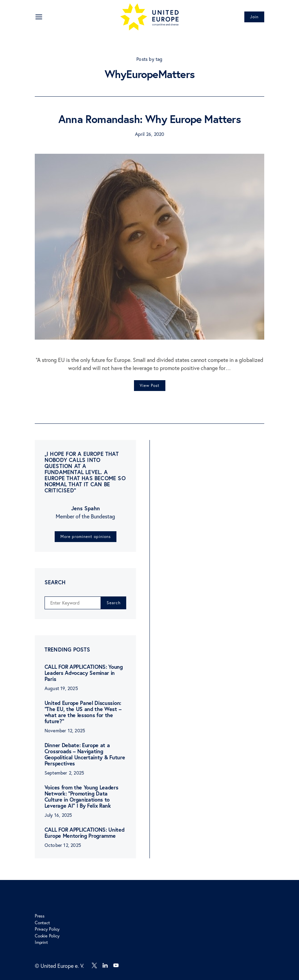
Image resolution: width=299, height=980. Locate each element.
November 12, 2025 (65, 730)
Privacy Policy (47, 929)
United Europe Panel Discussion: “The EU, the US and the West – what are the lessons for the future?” (83, 712)
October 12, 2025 (63, 845)
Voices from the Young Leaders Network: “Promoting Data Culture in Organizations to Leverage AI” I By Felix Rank (81, 796)
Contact (42, 923)
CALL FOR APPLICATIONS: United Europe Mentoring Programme (85, 832)
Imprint (41, 942)
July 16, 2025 (58, 815)
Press (40, 916)
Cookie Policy (47, 936)
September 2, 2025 (64, 773)
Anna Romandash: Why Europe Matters (149, 119)
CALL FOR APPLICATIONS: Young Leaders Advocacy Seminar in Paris (84, 673)
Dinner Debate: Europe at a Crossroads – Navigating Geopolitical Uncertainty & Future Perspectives (85, 754)
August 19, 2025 (61, 688)
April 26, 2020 (150, 134)
